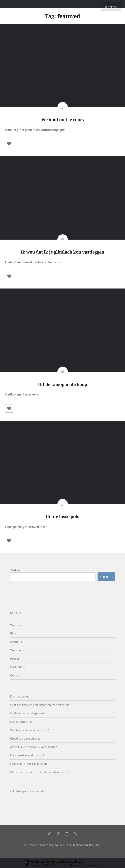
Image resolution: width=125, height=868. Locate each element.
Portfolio (16, 642)
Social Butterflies (21, 722)
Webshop (16, 650)
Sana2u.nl (72, 845)
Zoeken (15, 570)
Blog (13, 633)
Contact (15, 675)
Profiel (15, 658)
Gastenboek (18, 667)
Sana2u (40, 791)
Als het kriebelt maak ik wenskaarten (34, 747)
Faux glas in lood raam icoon (28, 764)
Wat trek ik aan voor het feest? (30, 730)
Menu (113, 7)
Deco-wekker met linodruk (27, 755)
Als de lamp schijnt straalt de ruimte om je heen (41, 772)
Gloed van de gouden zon (26, 738)
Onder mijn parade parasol (27, 713)
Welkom (16, 625)
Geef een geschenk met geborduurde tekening (39, 705)
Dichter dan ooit (21, 696)
